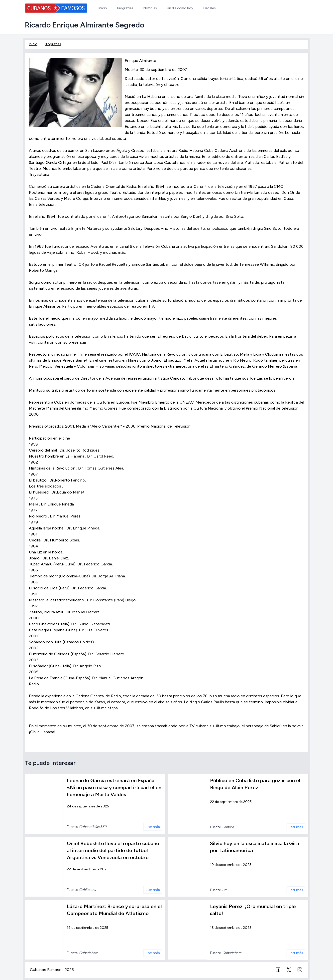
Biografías (53, 44)
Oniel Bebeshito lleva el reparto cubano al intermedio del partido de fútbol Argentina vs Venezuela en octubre (113, 850)
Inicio (33, 44)
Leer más (153, 827)
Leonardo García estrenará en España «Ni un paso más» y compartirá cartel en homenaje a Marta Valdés (114, 787)
